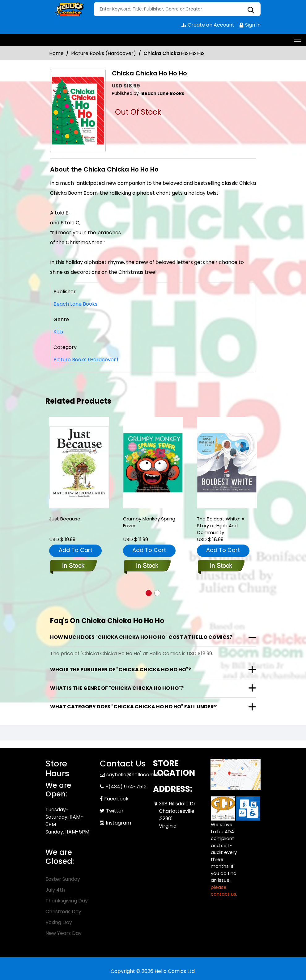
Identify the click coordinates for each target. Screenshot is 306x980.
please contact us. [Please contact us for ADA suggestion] (224, 891)
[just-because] (79, 463)
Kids (58, 332)
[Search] (177, 9)
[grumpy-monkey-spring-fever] (153, 463)
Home (56, 53)
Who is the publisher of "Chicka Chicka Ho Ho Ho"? (121, 670)
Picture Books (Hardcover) (104, 53)
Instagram (118, 823)
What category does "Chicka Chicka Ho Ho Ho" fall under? (133, 707)
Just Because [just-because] (65, 519)
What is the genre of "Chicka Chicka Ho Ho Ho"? (117, 688)
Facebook (116, 799)
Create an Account (208, 25)
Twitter (115, 811)
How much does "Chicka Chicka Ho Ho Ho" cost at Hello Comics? (141, 637)
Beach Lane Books (75, 304)
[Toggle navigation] (298, 40)
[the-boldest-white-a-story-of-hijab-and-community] (227, 463)
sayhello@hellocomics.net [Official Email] (138, 775)
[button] (149, 593)
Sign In (250, 25)
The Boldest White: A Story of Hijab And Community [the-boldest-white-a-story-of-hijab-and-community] (221, 526)
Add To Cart (76, 550)
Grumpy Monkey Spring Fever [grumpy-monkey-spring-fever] (149, 522)
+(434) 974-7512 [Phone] (126, 787)
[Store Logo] (69, 9)
